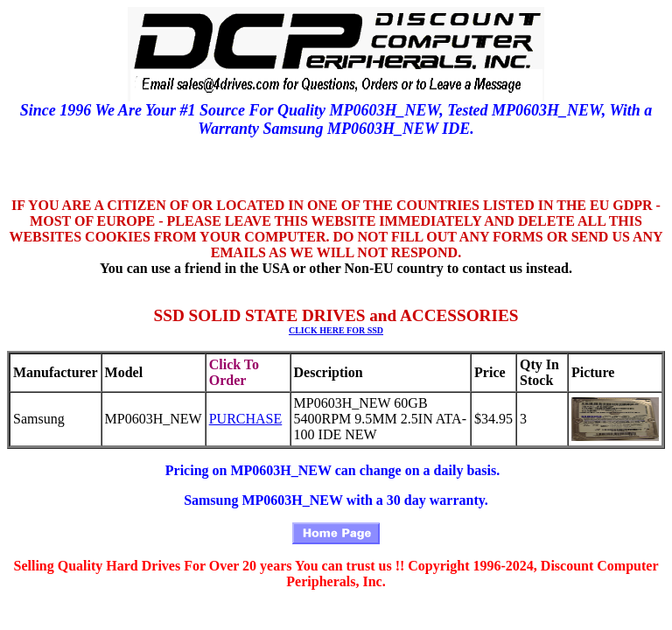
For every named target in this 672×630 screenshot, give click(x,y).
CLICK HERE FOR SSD (336, 330)
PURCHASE (246, 419)
